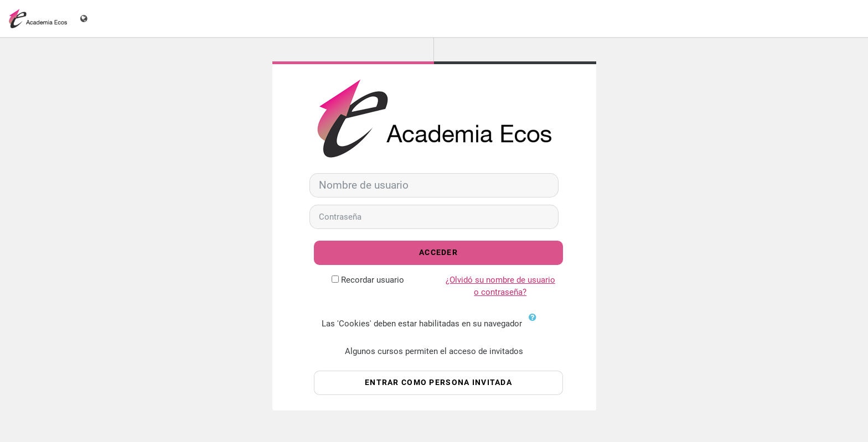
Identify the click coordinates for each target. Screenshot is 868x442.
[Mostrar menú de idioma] (85, 19)
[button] (535, 324)
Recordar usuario (373, 280)
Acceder (438, 253)
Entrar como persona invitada (438, 383)
